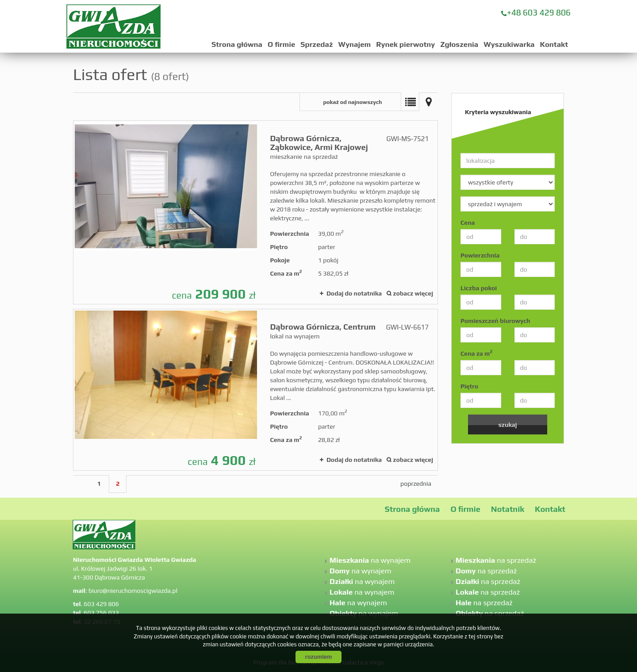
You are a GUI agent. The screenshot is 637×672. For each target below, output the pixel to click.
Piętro (469, 386)
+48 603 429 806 (539, 12)
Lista (410, 102)
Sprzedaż (317, 44)
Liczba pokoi (479, 288)
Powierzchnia (480, 255)
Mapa (429, 102)
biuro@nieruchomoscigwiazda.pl (133, 591)
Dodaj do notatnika (354, 293)
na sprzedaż (496, 560)
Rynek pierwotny (405, 44)
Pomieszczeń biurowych (495, 321)
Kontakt (554, 44)
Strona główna (237, 44)
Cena (468, 223)
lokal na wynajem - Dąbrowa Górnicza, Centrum (255, 390)
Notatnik (508, 509)
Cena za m (476, 353)
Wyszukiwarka (509, 44)
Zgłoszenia (459, 44)
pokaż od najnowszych (352, 102)
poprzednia (416, 484)
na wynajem (370, 560)
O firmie (281, 44)
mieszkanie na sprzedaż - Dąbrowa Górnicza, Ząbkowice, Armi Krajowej (255, 212)
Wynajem (355, 44)
